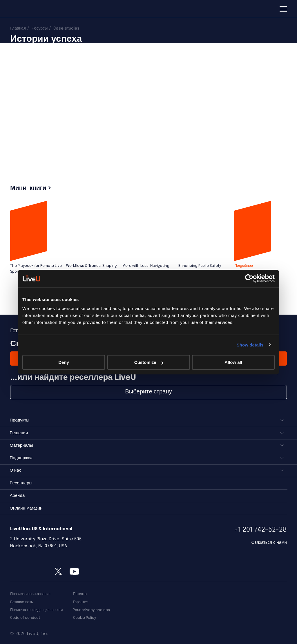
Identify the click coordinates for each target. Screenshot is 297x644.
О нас (15, 470)
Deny (64, 362)
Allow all (233, 362)
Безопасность (22, 602)
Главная (18, 28)
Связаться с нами (269, 543)
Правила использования (30, 594)
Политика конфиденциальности (36, 610)
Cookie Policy (85, 618)
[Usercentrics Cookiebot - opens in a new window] (249, 278)
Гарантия (81, 602)
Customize (149, 362)
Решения (19, 433)
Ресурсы (40, 28)
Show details (250, 345)
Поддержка (21, 458)
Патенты (80, 594)
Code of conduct (25, 618)
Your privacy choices (92, 610)
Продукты (19, 420)
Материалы (21, 446)
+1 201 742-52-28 (260, 530)
